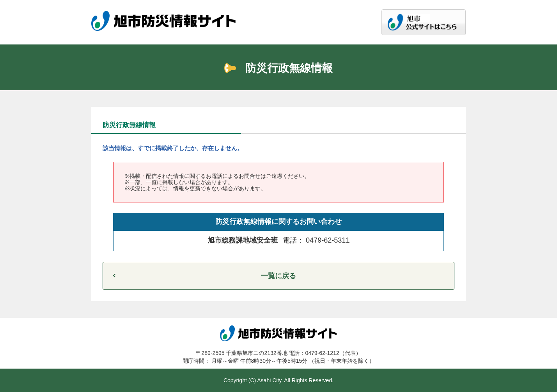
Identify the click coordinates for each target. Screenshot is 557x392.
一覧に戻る (278, 276)
